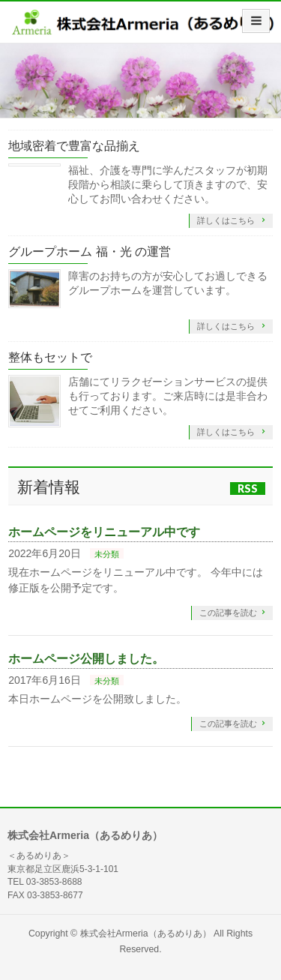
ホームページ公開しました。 (86, 659)
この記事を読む (228, 613)
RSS (248, 489)
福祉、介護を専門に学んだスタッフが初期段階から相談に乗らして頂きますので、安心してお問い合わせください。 (168, 184)
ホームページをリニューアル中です (104, 532)
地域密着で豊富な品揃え (74, 146)
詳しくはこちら (227, 220)
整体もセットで (50, 357)
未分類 (107, 554)
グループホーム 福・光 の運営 (90, 252)
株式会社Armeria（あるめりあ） (146, 934)
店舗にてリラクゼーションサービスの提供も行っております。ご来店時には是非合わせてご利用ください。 (168, 396)
